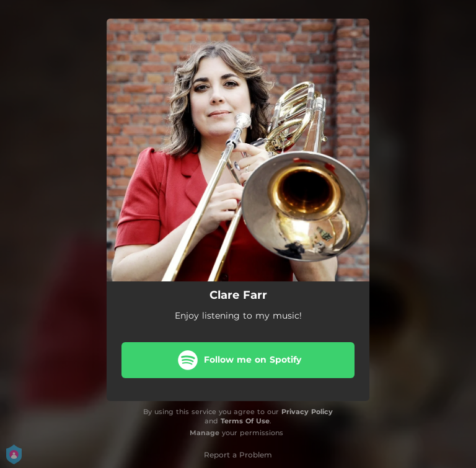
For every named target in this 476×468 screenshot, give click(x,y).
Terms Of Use (245, 421)
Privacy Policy (307, 412)
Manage (205, 433)
